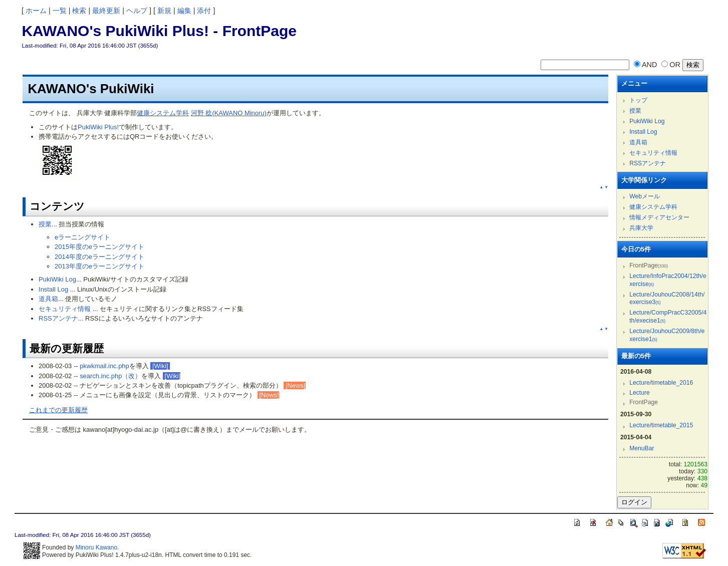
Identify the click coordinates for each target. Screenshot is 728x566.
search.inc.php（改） (110, 376)
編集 (184, 11)
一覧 (60, 11)
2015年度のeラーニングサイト (99, 247)
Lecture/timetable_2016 (661, 383)
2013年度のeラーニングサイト (99, 266)
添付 (204, 11)
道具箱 (48, 299)
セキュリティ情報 (65, 309)
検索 (79, 11)
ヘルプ (137, 11)
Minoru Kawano (96, 547)
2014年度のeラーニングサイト (99, 257)
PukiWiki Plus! (98, 127)
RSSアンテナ (58, 318)
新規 (164, 11)
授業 (45, 224)
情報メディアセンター (659, 217)
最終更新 (106, 11)
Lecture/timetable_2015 (661, 425)
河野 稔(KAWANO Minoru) (229, 113)
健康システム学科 (163, 113)
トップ (638, 100)
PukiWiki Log (57, 279)
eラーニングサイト (82, 237)
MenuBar (642, 448)
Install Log (53, 289)
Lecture (640, 393)
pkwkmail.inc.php (104, 366)
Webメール (645, 196)
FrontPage (260, 31)
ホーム (36, 11)
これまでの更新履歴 (58, 410)
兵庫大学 (641, 228)
